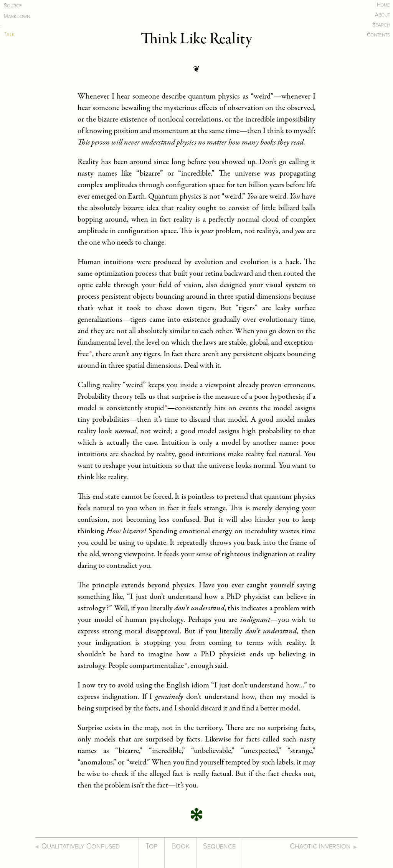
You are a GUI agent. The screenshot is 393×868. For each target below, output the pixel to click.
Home (383, 5)
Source (13, 6)
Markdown (17, 16)
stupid (154, 409)
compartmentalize (157, 666)
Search (381, 25)
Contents (378, 35)
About (382, 15)
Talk (9, 34)
